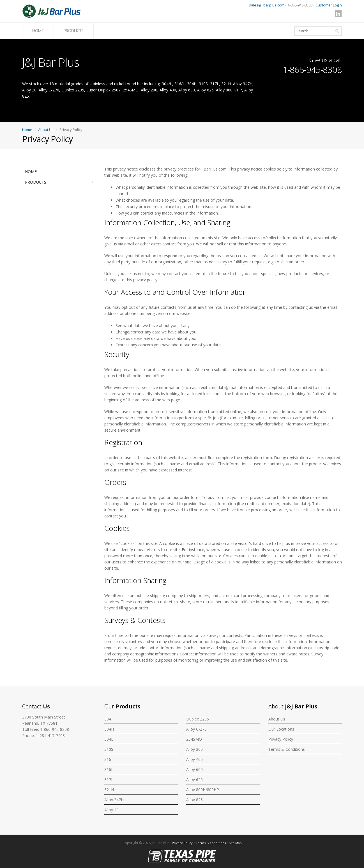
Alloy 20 (111, 810)
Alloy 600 (194, 769)
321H (109, 790)
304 (108, 719)
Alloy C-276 (196, 729)
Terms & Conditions (287, 749)
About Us (46, 130)
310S (109, 749)
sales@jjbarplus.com (267, 5)
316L (109, 769)
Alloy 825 (194, 800)
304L (109, 739)
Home (27, 130)
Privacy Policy (281, 739)
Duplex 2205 (198, 719)
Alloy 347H (114, 800)
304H (109, 729)
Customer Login (329, 5)
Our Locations (281, 729)
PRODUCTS (74, 31)
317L (109, 780)
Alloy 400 (194, 759)
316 (108, 759)
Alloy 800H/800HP (203, 790)
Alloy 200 (194, 749)
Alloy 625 (194, 780)
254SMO (194, 739)
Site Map (235, 843)
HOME (38, 31)
